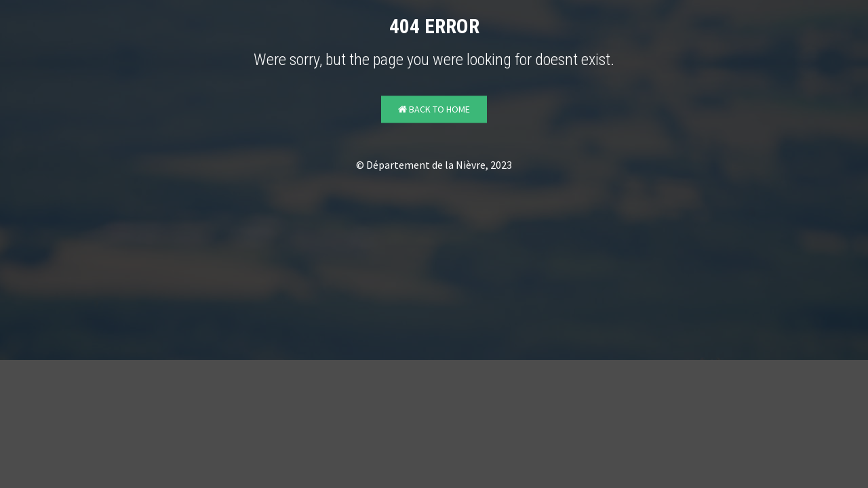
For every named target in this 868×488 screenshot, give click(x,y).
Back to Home (434, 110)
